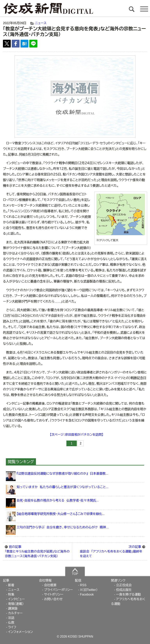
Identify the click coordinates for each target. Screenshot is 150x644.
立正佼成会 (124, 585)
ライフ (12, 627)
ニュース (41, 23)
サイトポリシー (54, 594)
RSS (83, 585)
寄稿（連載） (16, 604)
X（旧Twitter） (89, 590)
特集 (11, 594)
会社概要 (50, 585)
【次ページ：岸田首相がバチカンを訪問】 (77, 435)
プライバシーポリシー (58, 590)
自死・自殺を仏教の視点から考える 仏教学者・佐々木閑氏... (58, 500)
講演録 (13, 608)
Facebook (87, 594)
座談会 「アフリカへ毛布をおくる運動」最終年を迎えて (112, 551)
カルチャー (15, 613)
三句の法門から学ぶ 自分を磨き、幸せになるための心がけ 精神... (63, 527)
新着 (11, 585)
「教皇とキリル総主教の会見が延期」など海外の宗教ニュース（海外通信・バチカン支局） (37, 551)
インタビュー (16, 599)
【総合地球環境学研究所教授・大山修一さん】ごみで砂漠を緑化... (61, 514)
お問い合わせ (53, 599)
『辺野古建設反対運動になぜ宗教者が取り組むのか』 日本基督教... (62, 474)
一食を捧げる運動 (128, 594)
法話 (11, 618)
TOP (75, 572)
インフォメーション (20, 632)
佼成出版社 (124, 590)
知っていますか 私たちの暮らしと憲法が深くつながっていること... (62, 487)
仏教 (11, 622)
